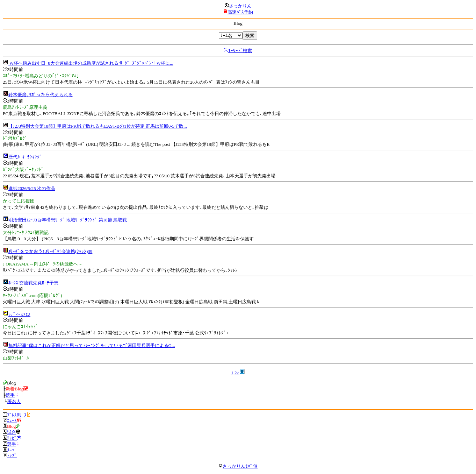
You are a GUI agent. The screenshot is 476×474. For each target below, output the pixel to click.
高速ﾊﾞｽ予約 (240, 12)
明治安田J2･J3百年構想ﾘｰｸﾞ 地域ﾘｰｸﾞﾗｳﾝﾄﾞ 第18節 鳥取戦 (68, 220)
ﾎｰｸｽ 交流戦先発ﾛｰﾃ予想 (33, 283)
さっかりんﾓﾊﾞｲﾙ (238, 466)
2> (237, 373)
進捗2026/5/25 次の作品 (32, 188)
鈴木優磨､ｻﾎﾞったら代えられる (41, 95)
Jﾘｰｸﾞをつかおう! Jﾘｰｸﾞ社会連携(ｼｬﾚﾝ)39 (50, 251)
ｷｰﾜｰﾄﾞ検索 (240, 51)
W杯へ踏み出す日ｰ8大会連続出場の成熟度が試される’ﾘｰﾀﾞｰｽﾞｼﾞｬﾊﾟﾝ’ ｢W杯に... (91, 63)
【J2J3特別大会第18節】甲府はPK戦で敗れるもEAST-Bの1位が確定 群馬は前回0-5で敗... (98, 126)
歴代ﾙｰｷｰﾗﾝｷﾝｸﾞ (25, 157)
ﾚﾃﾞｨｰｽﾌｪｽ (19, 314)
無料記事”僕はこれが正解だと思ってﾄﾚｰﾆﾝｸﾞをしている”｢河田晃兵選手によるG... (92, 345)
